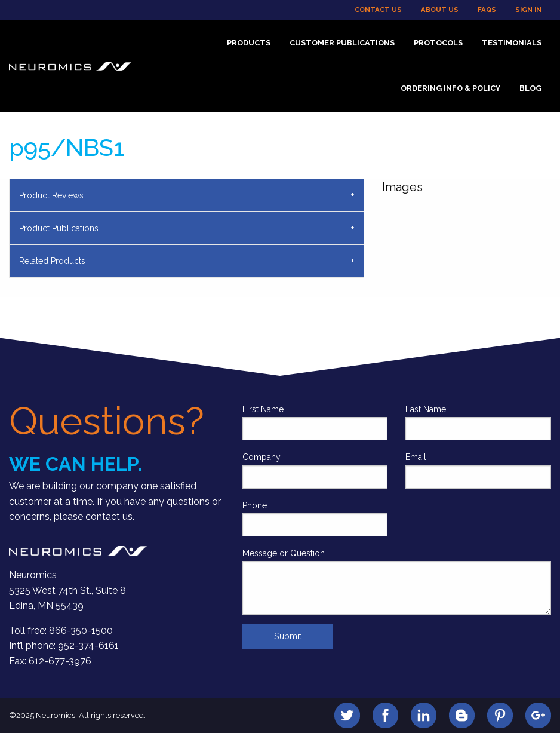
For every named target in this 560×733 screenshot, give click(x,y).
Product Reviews (51, 195)
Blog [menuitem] (530, 88)
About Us (440, 10)
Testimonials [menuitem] (512, 43)
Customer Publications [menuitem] (342, 43)
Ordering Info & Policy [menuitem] (450, 88)
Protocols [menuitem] (438, 43)
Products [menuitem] (249, 43)
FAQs (487, 10)
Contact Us (378, 10)
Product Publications (59, 228)
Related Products (52, 261)
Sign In (528, 10)
